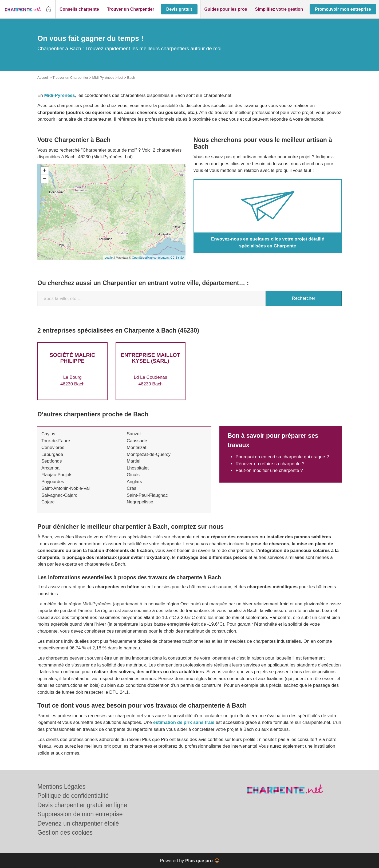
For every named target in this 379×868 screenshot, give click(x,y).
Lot (121, 78)
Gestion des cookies (65, 833)
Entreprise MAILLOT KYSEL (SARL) (151, 358)
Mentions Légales (61, 787)
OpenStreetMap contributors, (151, 258)
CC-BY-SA (177, 258)
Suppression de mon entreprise (80, 814)
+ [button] (45, 171)
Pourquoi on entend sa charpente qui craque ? (282, 457)
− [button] (45, 179)
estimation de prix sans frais (184, 722)
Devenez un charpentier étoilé (78, 823)
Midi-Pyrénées (103, 78)
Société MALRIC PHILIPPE (72, 358)
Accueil (43, 78)
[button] (79, 9)
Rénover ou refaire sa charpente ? (270, 464)
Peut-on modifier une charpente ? (269, 470)
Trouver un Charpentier (70, 78)
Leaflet (109, 258)
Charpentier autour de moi (109, 150)
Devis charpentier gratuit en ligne (82, 805)
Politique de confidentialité (73, 796)
